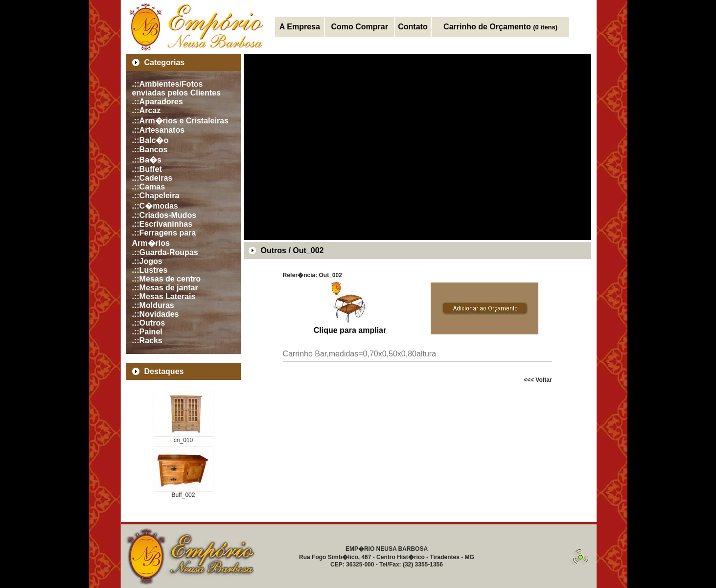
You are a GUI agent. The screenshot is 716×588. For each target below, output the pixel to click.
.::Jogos (147, 261)
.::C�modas (155, 206)
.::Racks (147, 341)
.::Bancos (150, 150)
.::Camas (149, 187)
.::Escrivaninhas (162, 224)
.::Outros (149, 323)
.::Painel (147, 332)
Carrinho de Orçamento (500, 27)
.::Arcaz (147, 110)
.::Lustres (150, 270)
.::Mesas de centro (166, 279)
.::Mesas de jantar (165, 288)
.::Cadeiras (152, 178)
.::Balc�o (150, 140)
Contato (413, 27)
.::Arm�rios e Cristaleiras (180, 121)
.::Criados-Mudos (164, 215)
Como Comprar (359, 27)
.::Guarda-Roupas (165, 252)
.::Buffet (147, 169)
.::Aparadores (158, 102)
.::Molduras (153, 305)
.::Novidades (156, 314)
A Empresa (300, 27)
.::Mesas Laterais (164, 296)
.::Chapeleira (156, 196)
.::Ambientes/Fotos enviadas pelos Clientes (176, 88)
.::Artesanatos (159, 130)
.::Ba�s (147, 160)
